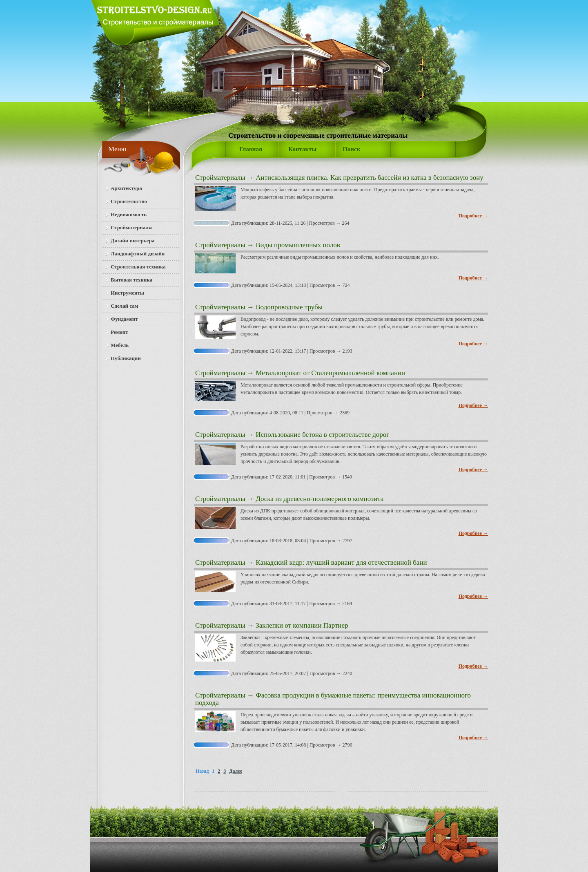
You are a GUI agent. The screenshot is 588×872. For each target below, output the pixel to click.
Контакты (302, 149)
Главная (251, 149)
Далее (236, 771)
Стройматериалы (220, 178)
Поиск (351, 149)
